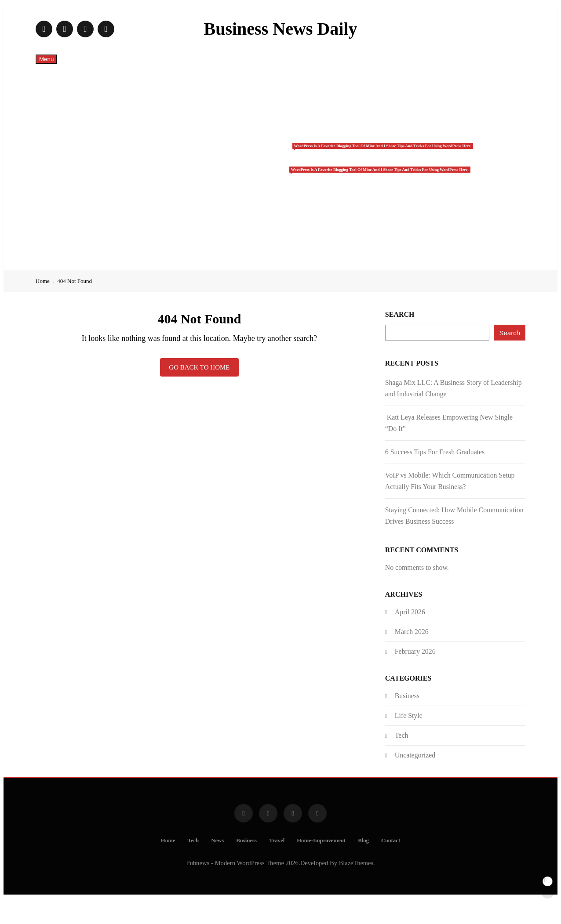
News (289, 139)
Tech (289, 112)
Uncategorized (415, 781)
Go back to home (199, 393)
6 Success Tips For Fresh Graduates (435, 478)
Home (289, 84)
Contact (290, 275)
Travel (292, 188)
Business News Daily (281, 29)
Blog (289, 248)
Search (400, 340)
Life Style (409, 741)
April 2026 (410, 638)
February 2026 (415, 677)
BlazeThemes (356, 889)
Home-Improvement (290, 221)
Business (292, 161)
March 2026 (412, 658)
